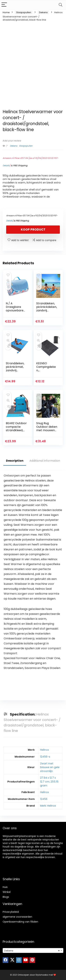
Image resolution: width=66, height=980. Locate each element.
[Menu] (4, 5)
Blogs (6, 897)
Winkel (7, 892)
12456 (44, 799)
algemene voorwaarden (17, 917)
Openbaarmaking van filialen (20, 922)
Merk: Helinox (48, 806)
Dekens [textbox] (32, 951)
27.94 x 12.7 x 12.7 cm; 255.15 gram (49, 782)
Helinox (45, 750)
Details (6, 165)
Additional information (45, 461)
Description (15, 461)
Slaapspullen (24, 12)
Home (6, 12)
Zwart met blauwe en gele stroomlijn (50, 767)
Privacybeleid (11, 912)
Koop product (33, 229)
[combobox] (33, 950)
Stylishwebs (42, 975)
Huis (5, 887)
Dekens (43, 12)
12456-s (45, 757)
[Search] (61, 5)
